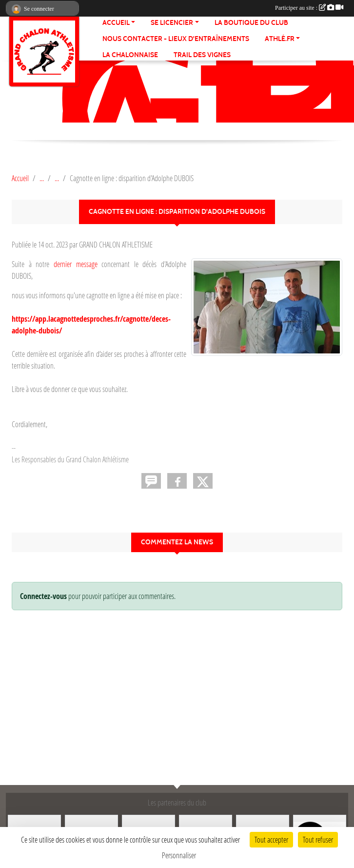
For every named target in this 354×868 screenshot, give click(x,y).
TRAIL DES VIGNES (202, 55)
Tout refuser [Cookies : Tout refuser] (318, 839)
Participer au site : (309, 8)
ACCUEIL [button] (116, 23)
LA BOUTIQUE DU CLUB (251, 23)
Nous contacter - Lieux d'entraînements (176, 39)
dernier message (76, 264)
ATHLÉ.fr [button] (280, 39)
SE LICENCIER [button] (172, 23)
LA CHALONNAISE (130, 55)
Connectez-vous (43, 596)
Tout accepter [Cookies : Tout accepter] (271, 839)
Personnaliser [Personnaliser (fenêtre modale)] (179, 855)
